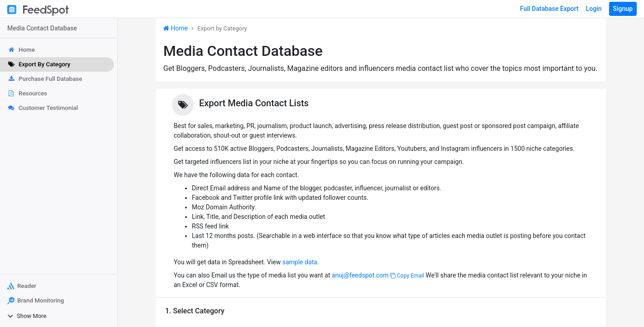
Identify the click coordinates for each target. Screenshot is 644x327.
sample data (300, 262)
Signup (623, 9)
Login (594, 9)
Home (176, 28)
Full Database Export (549, 9)
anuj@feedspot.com (360, 275)
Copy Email (407, 276)
